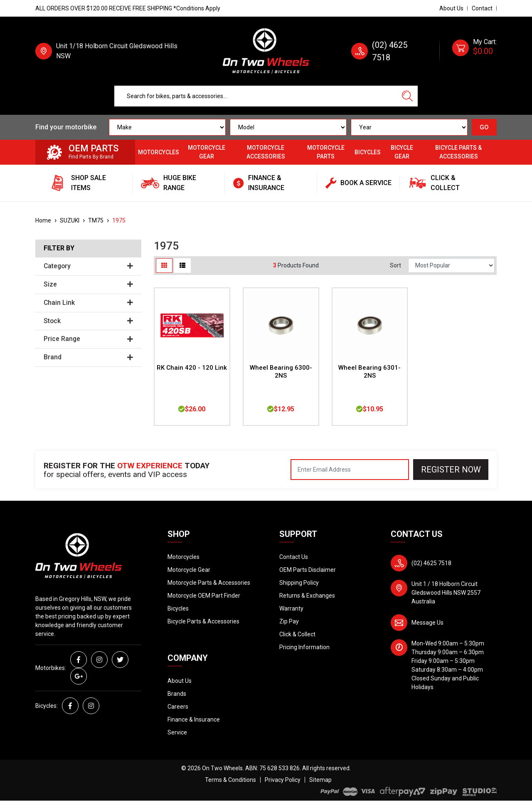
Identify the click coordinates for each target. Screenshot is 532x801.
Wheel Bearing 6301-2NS (369, 372)
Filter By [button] (59, 248)
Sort (395, 265)
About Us (451, 8)
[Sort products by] (451, 266)
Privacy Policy (283, 780)
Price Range (88, 339)
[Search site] (407, 96)
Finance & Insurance (194, 719)
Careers (178, 707)
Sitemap (320, 780)
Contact (482, 8)
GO (484, 127)
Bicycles (368, 152)
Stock (88, 321)
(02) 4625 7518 (431, 563)
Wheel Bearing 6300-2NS (281, 372)
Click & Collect (297, 634)
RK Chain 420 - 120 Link (192, 368)
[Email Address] (350, 470)
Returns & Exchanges (307, 596)
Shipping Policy (299, 583)
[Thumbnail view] (164, 266)
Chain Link (88, 303)
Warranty (291, 608)
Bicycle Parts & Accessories (458, 152)
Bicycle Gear (402, 152)
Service (177, 732)
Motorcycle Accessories (266, 152)
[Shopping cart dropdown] (474, 51)
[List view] (182, 266)
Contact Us (294, 557)
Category (88, 266)
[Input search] (256, 96)
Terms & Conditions (230, 780)
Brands (177, 694)
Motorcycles (159, 152)
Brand (88, 357)
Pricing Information (304, 647)
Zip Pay (289, 621)
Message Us (427, 623)
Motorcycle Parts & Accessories (209, 583)
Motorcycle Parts (326, 152)
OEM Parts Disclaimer (308, 570)
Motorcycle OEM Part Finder (204, 596)
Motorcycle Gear (207, 152)
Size (88, 284)
